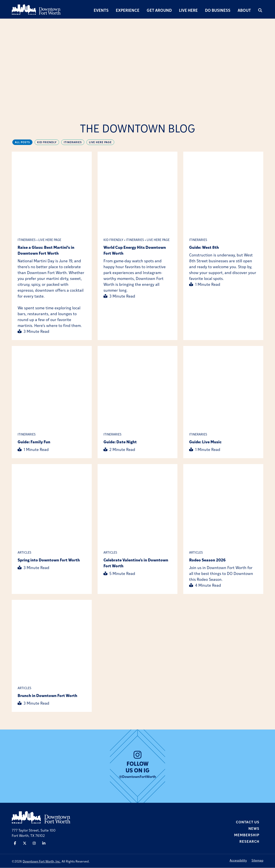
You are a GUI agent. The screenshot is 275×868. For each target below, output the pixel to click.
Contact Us (248, 822)
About (244, 10)
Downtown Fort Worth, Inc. (42, 861)
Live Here (188, 10)
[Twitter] (24, 843)
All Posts (23, 142)
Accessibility (238, 860)
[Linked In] (44, 843)
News (254, 828)
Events (101, 10)
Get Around (159, 10)
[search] (260, 10)
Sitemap (257, 860)
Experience (128, 10)
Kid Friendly (48, 142)
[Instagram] (34, 843)
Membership (247, 835)
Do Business (218, 10)
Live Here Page (102, 142)
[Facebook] (15, 843)
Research (249, 841)
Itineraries (74, 142)
